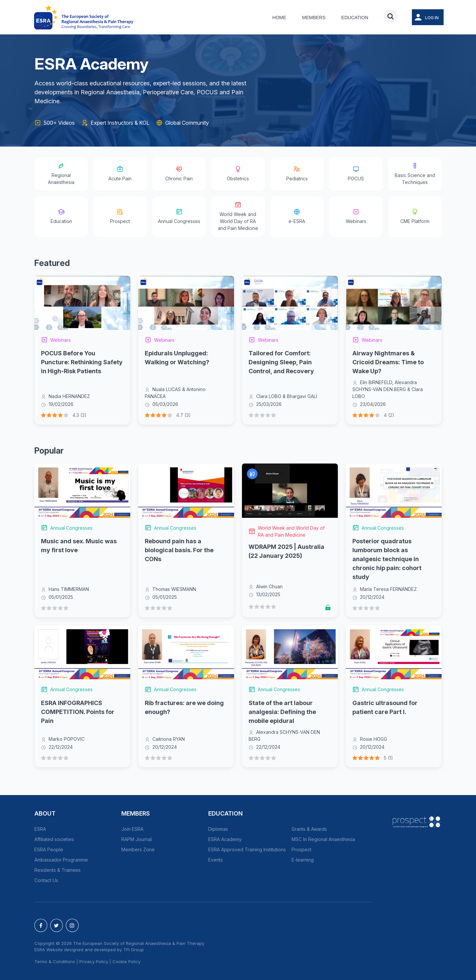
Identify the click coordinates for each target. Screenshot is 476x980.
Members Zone (138, 849)
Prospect (301, 849)
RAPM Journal (137, 839)
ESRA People (49, 849)
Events (216, 860)
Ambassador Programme (61, 860)
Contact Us (46, 880)
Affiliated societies (54, 839)
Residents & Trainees (58, 870)
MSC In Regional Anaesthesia (323, 839)
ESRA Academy (225, 839)
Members (314, 18)
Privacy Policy (94, 961)
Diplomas (218, 829)
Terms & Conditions (55, 961)
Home (279, 18)
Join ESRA (132, 829)
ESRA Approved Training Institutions (247, 849)
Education (355, 18)
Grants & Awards (309, 829)
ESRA (40, 829)
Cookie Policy (126, 961)
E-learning (303, 860)
